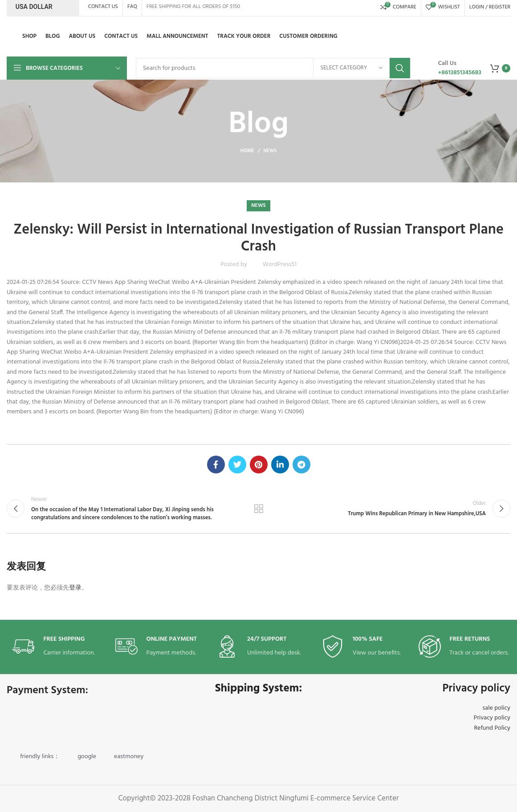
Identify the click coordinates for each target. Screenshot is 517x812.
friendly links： (40, 757)
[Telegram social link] (301, 465)
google (87, 757)
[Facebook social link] (216, 465)
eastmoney (129, 757)
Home (247, 151)
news (270, 151)
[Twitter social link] (237, 465)
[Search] (273, 68)
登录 (75, 588)
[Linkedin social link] (280, 465)
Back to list (258, 509)
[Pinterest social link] (259, 465)
